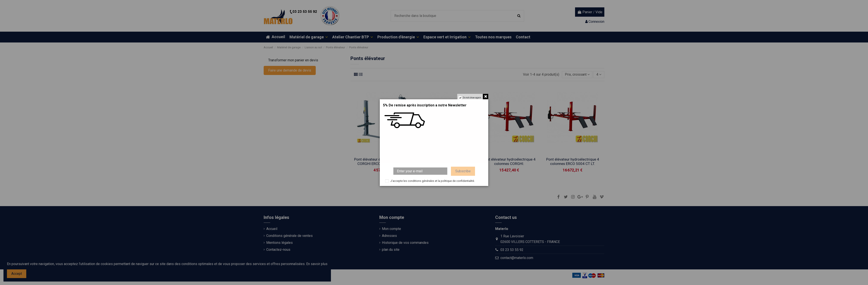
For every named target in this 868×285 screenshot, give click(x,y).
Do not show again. (472, 98)
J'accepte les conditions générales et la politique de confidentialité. (433, 181)
